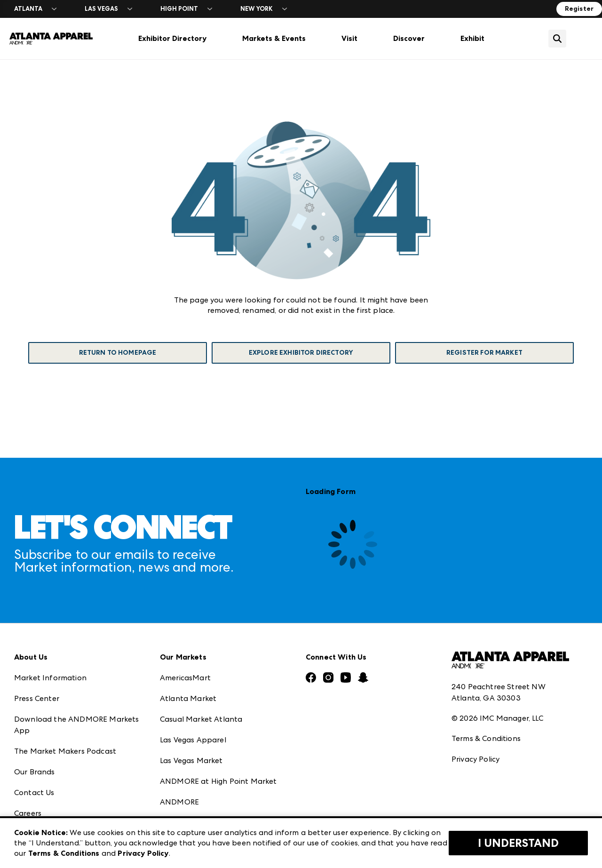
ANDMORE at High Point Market (218, 781)
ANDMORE (179, 802)
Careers (28, 813)
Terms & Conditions (486, 738)
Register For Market (484, 353)
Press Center (37, 698)
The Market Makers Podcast (65, 751)
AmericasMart (185, 678)
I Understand (518, 843)
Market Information (50, 678)
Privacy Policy (475, 759)
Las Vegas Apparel (193, 740)
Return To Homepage (118, 353)
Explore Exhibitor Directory (301, 353)
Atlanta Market (188, 698)
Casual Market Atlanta (201, 719)
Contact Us (34, 792)
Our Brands (35, 772)
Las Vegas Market (191, 760)
